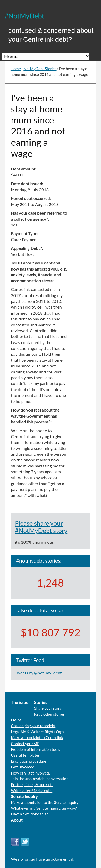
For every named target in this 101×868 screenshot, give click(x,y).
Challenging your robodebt (33, 726)
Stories (41, 702)
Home (16, 69)
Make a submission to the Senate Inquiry (45, 802)
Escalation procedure (29, 761)
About (17, 820)
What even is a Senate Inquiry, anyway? (44, 808)
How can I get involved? (31, 773)
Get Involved (23, 767)
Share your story (48, 708)
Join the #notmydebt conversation (40, 779)
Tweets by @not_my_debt (38, 673)
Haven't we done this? (29, 814)
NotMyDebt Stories (40, 69)
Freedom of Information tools (36, 749)
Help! (16, 720)
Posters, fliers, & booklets (32, 784)
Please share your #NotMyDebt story (41, 527)
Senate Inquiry (24, 796)
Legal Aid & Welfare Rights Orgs (38, 732)
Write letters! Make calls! (32, 791)
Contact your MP (25, 744)
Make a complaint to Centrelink (37, 737)
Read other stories (49, 714)
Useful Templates (25, 755)
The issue (20, 702)
